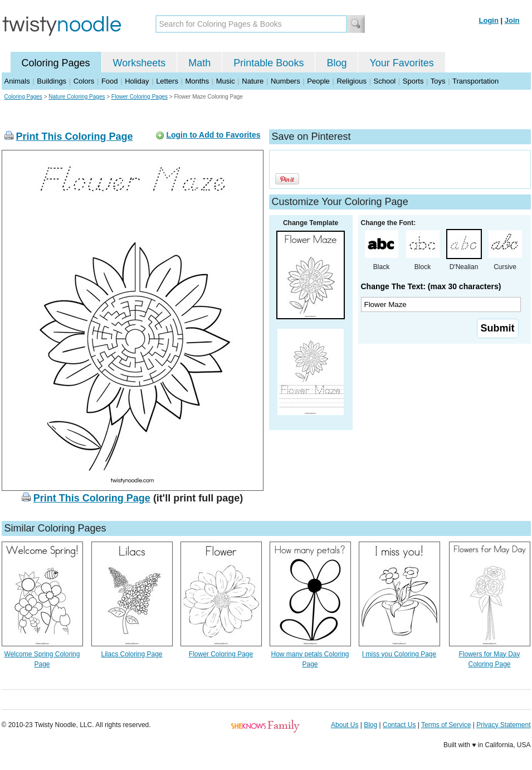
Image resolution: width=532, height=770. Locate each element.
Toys (438, 81)
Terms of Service (446, 725)
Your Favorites (401, 63)
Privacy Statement (503, 725)
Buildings (52, 81)
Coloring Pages (56, 63)
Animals (17, 81)
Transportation (475, 81)
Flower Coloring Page (221, 654)
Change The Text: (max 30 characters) (431, 286)
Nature (253, 81)
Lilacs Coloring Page (131, 654)
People (318, 81)
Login (489, 20)
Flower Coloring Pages (140, 97)
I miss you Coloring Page (399, 654)
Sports (413, 81)
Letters (167, 81)
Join (512, 20)
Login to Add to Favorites (213, 135)
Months (197, 81)
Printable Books (269, 63)
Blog (336, 63)
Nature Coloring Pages (77, 97)
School (385, 81)
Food (110, 81)
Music (226, 81)
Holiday (137, 81)
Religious (351, 81)
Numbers (285, 81)
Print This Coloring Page (75, 137)
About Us (345, 725)
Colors (84, 81)
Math (199, 63)
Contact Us (399, 725)
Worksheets (140, 63)
